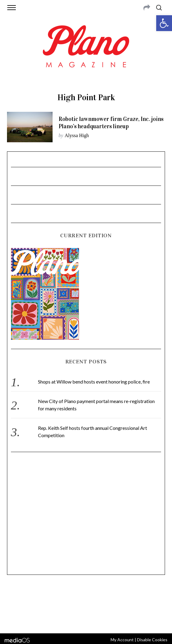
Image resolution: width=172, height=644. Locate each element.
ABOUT (16, 597)
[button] (164, 23)
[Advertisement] (86, 516)
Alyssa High (77, 135)
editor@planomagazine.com (86, 604)
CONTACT (34, 597)
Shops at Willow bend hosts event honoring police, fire (94, 382)
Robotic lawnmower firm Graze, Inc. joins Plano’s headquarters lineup (111, 123)
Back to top (86, 621)
